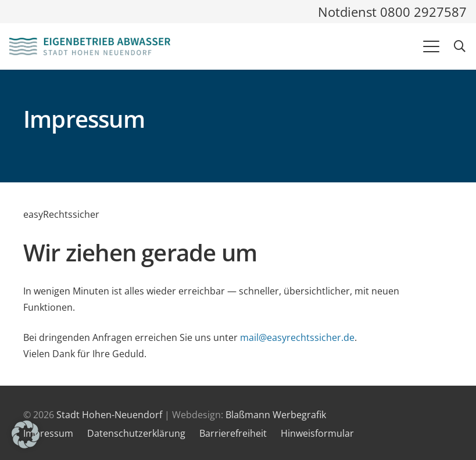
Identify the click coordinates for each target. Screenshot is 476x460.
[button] (431, 46)
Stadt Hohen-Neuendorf (109, 415)
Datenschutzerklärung (136, 433)
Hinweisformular (317, 433)
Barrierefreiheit (233, 433)
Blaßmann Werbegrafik (276, 415)
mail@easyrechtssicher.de (297, 337)
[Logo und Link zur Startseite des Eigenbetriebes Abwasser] (90, 46)
